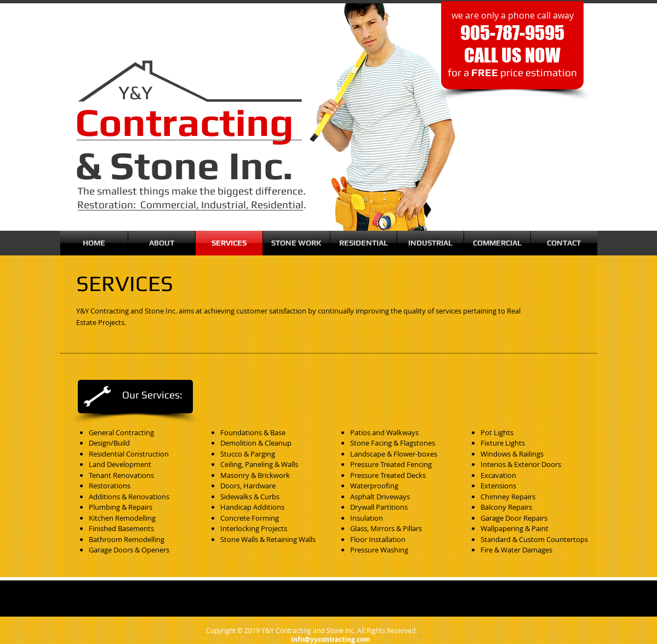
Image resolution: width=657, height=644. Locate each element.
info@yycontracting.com (331, 639)
